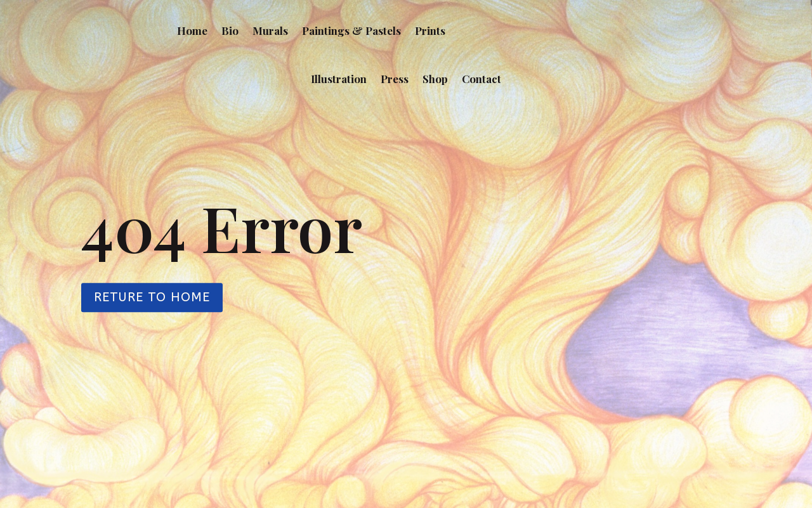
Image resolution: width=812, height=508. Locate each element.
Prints (430, 30)
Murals (270, 30)
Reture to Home (152, 298)
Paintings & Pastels (351, 30)
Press (395, 79)
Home (192, 30)
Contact (481, 79)
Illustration (339, 79)
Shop (435, 79)
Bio (230, 30)
